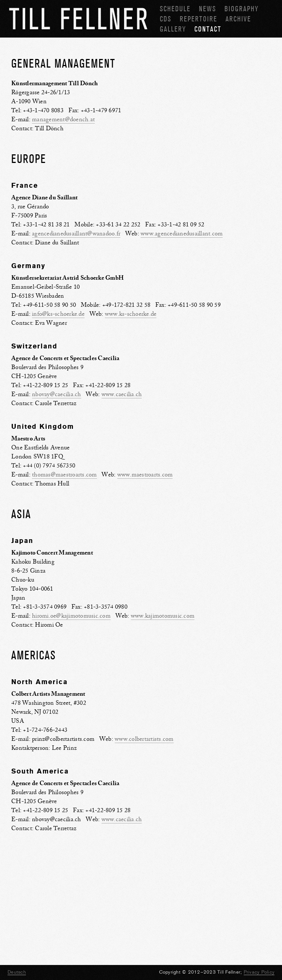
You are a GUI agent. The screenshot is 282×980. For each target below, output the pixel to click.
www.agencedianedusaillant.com (182, 234)
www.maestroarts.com (145, 475)
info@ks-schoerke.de (58, 314)
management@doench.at (63, 119)
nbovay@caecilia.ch (57, 394)
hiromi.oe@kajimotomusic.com (71, 616)
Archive (238, 19)
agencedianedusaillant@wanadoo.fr (76, 234)
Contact (208, 29)
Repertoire (199, 19)
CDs (166, 19)
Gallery (173, 29)
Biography (242, 9)
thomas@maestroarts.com (64, 475)
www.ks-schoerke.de (131, 314)
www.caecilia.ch (122, 394)
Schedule (175, 9)
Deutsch (17, 972)
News (208, 9)
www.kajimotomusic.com (163, 616)
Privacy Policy (259, 972)
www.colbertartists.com (144, 739)
